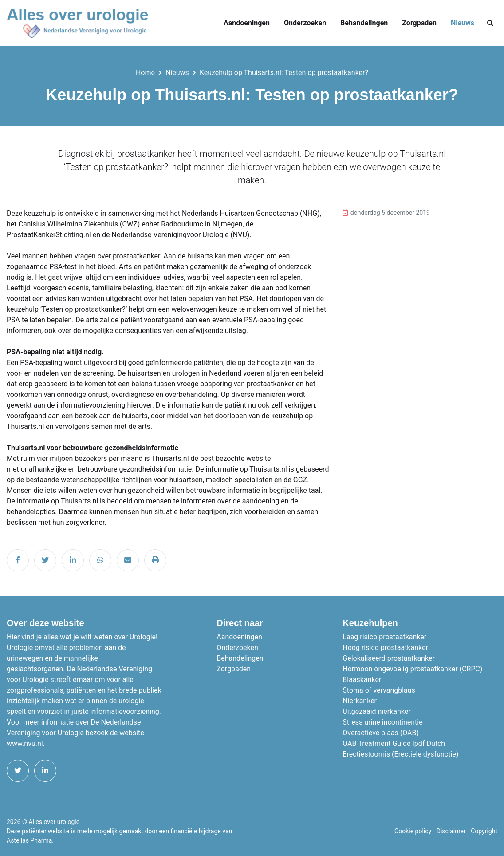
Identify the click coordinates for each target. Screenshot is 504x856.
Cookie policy (413, 831)
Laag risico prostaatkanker (384, 637)
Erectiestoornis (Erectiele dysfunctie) (400, 754)
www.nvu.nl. (26, 743)
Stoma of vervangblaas (379, 690)
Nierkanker (360, 701)
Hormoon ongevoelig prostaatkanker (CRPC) (412, 669)
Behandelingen (364, 23)
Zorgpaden (419, 23)
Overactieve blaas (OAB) (381, 733)
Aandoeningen (247, 23)
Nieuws (463, 23)
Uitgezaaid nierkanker (376, 711)
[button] (490, 23)
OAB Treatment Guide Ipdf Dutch (394, 743)
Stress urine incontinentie (382, 722)
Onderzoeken (305, 23)
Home (145, 73)
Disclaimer (451, 831)
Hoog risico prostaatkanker (385, 648)
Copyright (484, 831)
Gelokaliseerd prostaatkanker (389, 658)
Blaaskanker (362, 680)
